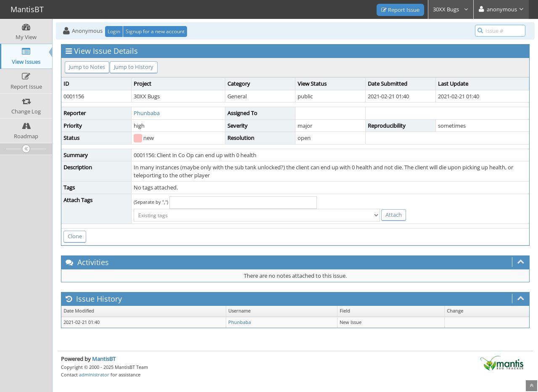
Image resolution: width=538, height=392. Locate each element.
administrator (94, 375)
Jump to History (134, 67)
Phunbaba (147, 113)
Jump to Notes (87, 67)
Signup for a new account (155, 31)
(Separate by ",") (151, 202)
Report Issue (400, 10)
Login (114, 31)
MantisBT (104, 359)
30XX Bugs (451, 9)
